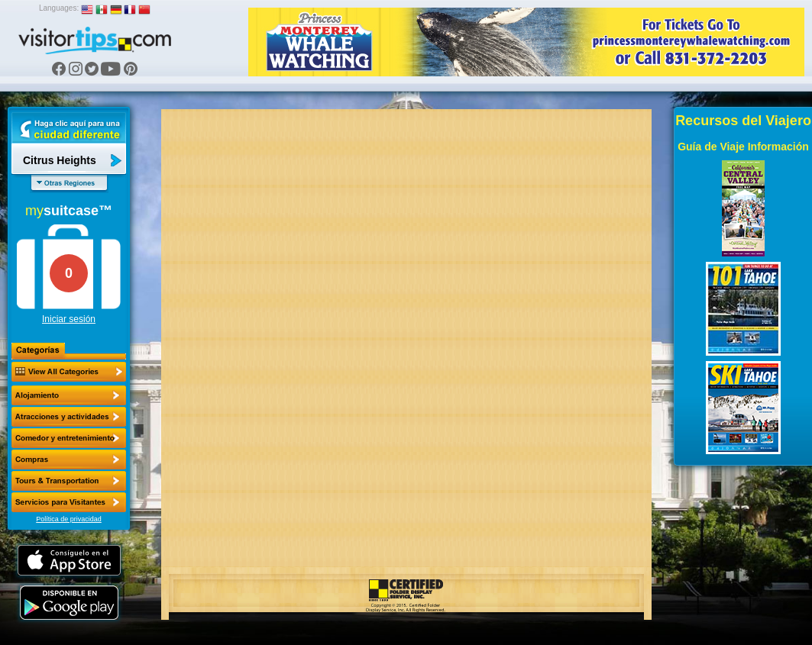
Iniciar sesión (69, 319)
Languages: (59, 8)
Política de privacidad (69, 519)
